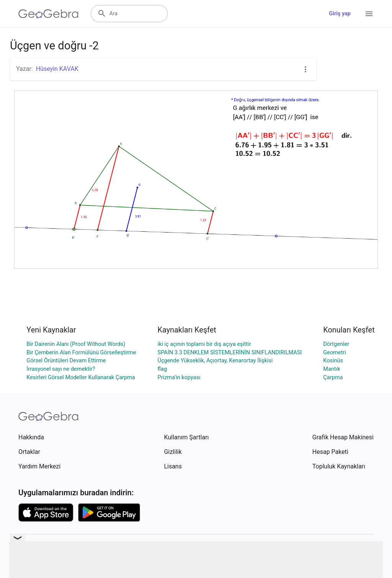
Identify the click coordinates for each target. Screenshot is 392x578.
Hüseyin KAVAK (57, 69)
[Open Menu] (369, 14)
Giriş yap (340, 14)
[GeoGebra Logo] (48, 14)
